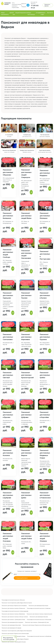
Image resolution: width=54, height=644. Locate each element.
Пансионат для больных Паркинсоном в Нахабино (14, 606)
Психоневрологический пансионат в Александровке (15, 611)
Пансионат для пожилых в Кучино (45, 295)
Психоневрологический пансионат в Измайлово (39, 636)
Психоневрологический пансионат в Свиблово (39, 608)
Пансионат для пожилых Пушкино (45, 337)
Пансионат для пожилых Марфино (45, 173)
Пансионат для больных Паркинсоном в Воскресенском (37, 625)
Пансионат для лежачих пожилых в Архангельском (39, 614)
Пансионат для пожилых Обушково (8, 172)
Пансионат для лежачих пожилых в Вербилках (13, 614)
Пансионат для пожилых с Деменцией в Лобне (13, 620)
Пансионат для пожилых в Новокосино (45, 495)
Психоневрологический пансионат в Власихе (13, 600)
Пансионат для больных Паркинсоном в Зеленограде (15, 634)
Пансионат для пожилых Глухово (26, 295)
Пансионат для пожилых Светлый (8, 375)
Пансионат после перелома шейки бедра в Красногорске (17, 603)
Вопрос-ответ (43, 14)
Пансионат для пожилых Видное (26, 453)
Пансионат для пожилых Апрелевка (26, 337)
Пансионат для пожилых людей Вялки (26, 216)
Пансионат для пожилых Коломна (8, 453)
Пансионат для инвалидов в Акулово (39, 617)
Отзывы (38, 13)
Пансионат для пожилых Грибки (45, 375)
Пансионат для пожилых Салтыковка (8, 337)
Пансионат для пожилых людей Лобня (27, 536)
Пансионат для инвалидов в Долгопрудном (12, 622)
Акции (17, 13)
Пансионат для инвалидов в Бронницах (38, 606)
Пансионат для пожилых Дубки (26, 495)
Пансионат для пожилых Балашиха (8, 216)
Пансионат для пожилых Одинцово (8, 295)
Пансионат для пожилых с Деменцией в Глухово (14, 642)
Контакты (50, 13)
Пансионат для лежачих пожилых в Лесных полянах (15, 617)
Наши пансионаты (5, 14)
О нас (14, 14)
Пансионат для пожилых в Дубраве (8, 495)
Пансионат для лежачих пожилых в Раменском (13, 608)
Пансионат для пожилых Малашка (45, 216)
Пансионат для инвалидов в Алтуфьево (11, 628)
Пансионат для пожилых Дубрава (26, 415)
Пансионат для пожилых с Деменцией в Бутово (37, 622)
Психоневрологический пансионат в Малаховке (39, 620)
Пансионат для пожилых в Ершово (8, 415)
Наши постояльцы (31, 14)
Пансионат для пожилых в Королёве (45, 415)
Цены (11, 13)
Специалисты (23, 13)
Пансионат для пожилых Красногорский (27, 375)
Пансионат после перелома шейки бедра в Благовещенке (17, 631)
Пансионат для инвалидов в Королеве (11, 625)
